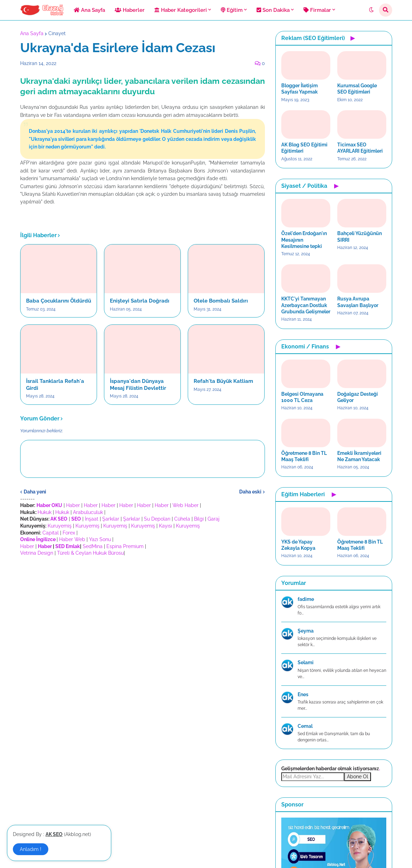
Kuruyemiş (60, 526)
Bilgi (199, 519)
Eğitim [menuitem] (232, 10)
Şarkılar (111, 519)
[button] (371, 10)
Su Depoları (157, 519)
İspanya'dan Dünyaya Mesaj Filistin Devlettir (138, 385)
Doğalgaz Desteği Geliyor (358, 397)
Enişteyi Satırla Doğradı (140, 301)
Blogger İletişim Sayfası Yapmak (300, 89)
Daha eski (250, 492)
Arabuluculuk (88, 512)
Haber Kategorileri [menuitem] (181, 10)
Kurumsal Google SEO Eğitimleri (357, 89)
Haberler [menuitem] (130, 10)
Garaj (213, 519)
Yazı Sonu (100, 539)
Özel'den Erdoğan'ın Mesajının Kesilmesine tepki (304, 240)
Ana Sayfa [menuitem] (89, 10)
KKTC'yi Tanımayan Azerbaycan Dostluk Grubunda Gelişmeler (306, 305)
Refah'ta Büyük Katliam (223, 381)
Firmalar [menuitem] (317, 10)
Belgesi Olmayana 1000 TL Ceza (302, 397)
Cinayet (57, 33)
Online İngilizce (38, 539)
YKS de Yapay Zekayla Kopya (298, 545)
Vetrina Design (37, 553)
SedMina (93, 546)
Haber (73, 505)
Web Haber (185, 505)
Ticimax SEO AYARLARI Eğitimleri (360, 148)
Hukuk (45, 512)
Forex (69, 533)
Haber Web (72, 539)
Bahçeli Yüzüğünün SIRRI (360, 236)
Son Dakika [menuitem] (273, 10)
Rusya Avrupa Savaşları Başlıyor (358, 302)
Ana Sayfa (32, 33)
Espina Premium (125, 546)
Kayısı (165, 526)
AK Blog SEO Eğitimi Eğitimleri (304, 148)
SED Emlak (68, 546)
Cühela (182, 519)
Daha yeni (35, 492)
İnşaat (92, 519)
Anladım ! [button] (31, 849)
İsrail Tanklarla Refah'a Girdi (55, 385)
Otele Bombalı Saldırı (221, 301)
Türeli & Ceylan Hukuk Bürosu (90, 553)
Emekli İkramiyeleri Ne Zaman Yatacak (359, 456)
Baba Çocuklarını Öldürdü (59, 301)
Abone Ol (358, 777)
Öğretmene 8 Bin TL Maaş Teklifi (304, 456)
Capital (51, 533)
